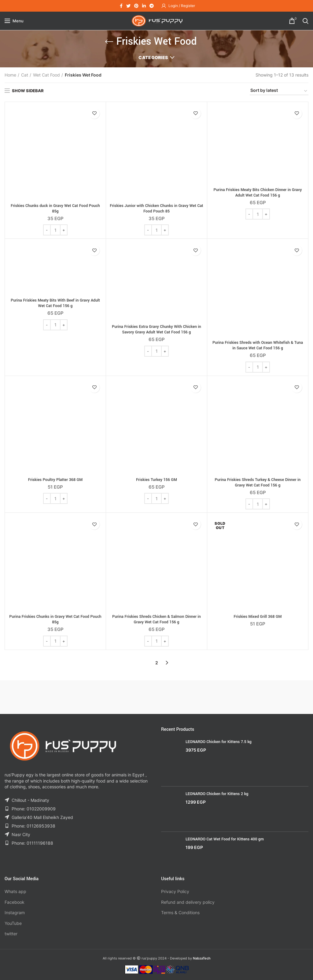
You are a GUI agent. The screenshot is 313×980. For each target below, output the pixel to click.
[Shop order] (279, 91)
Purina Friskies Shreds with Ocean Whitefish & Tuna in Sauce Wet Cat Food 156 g (258, 345)
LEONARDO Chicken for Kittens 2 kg (217, 794)
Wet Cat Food (46, 75)
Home (10, 75)
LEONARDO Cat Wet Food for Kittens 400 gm (225, 839)
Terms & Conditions (180, 912)
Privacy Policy (175, 891)
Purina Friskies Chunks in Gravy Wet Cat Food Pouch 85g (55, 619)
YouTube (13, 923)
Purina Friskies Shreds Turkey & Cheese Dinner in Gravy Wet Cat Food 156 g (258, 482)
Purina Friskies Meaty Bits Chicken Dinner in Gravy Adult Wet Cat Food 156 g (258, 193)
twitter (11, 934)
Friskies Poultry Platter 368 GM (55, 480)
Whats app (15, 891)
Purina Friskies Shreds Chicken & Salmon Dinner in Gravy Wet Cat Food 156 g (156, 619)
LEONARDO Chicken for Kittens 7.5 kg (219, 742)
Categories (153, 57)
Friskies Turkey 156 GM (156, 480)
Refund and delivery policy (188, 902)
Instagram (15, 912)
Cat (25, 75)
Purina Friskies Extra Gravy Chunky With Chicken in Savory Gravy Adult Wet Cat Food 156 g (156, 329)
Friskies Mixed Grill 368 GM (258, 617)
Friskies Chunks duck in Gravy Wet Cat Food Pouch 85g (55, 208)
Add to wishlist (94, 113)
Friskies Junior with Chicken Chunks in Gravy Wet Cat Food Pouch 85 (156, 208)
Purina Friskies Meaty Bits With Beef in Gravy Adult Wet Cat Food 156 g (55, 303)
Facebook (15, 902)
